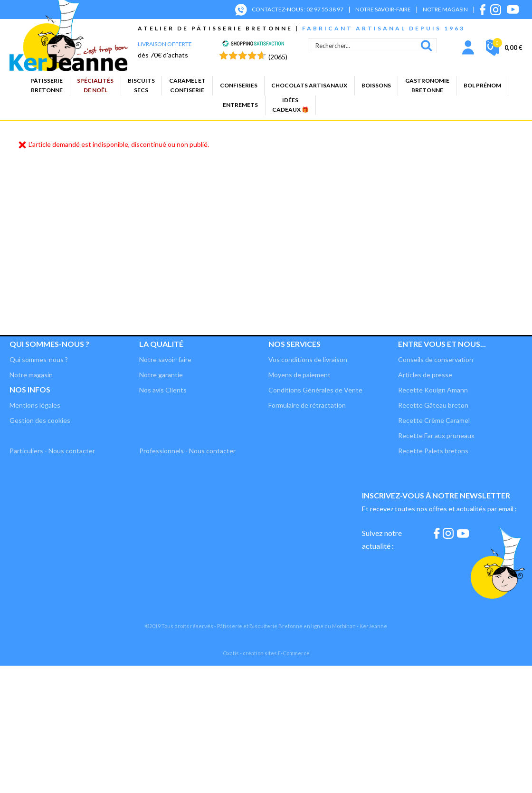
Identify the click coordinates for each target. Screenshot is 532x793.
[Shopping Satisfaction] (253, 44)
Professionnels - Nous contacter (187, 451)
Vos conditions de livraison (308, 359)
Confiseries (239, 85)
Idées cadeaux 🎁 (290, 105)
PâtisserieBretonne (47, 85)
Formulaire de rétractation (307, 405)
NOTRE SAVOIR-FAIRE (383, 9)
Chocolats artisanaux (309, 85)
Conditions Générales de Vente (315, 390)
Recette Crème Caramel (434, 420)
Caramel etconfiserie (187, 85)
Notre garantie (161, 375)
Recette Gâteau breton (433, 405)
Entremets (240, 105)
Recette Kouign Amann (433, 390)
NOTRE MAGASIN (445, 9)
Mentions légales (35, 405)
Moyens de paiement (299, 375)
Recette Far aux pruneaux (436, 435)
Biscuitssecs (141, 85)
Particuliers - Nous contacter (52, 451)
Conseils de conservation (436, 359)
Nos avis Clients (163, 390)
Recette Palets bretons (433, 451)
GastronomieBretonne (427, 85)
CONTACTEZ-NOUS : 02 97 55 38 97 (298, 9)
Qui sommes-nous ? (49, 344)
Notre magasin (31, 375)
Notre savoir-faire (165, 359)
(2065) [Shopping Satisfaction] (278, 57)
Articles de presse (425, 375)
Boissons (376, 85)
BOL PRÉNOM (482, 85)
